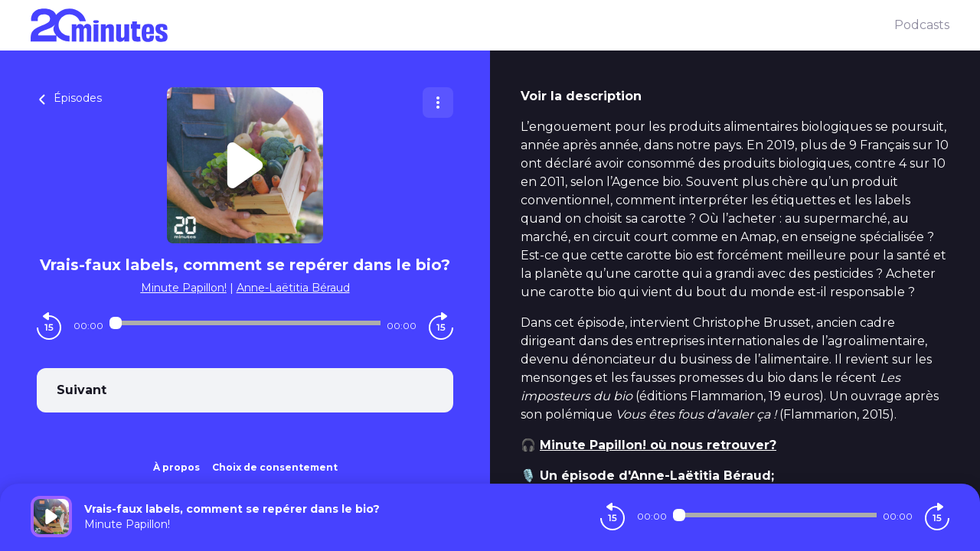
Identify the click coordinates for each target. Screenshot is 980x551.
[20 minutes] (462, 25)
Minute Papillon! (184, 288)
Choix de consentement (275, 467)
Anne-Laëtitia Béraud (293, 288)
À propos (176, 467)
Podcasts (922, 25)
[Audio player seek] (245, 323)
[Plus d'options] (438, 103)
